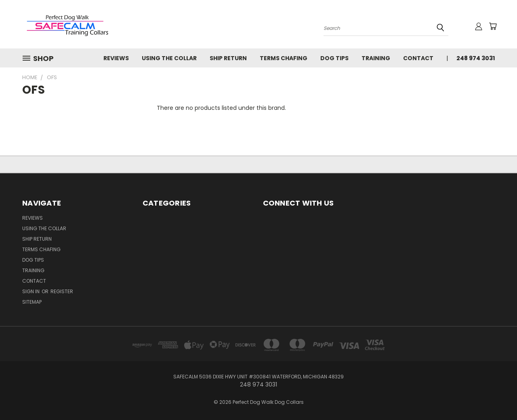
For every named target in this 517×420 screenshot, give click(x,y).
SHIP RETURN (228, 58)
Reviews (116, 58)
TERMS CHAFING (284, 58)
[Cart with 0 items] (493, 26)
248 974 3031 (476, 58)
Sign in (32, 291)
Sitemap (32, 302)
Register (62, 291)
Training (376, 58)
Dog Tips (334, 58)
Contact (418, 58)
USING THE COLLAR (169, 58)
